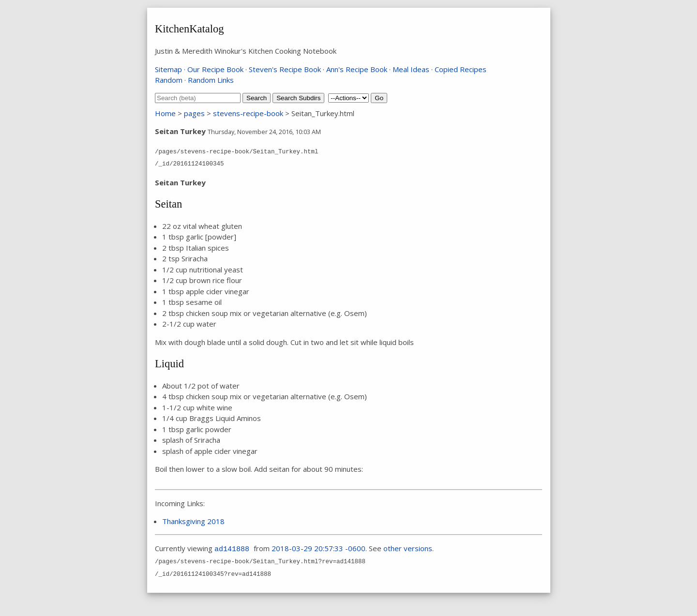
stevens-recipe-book (248, 113)
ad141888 (232, 549)
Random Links (211, 80)
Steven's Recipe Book (285, 69)
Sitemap (168, 69)
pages (194, 113)
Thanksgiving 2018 (193, 521)
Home (165, 113)
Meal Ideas (411, 69)
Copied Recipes (461, 69)
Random (169, 80)
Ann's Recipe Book (357, 69)
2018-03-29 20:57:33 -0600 (318, 548)
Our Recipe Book (215, 69)
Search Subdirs (298, 98)
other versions (408, 548)
